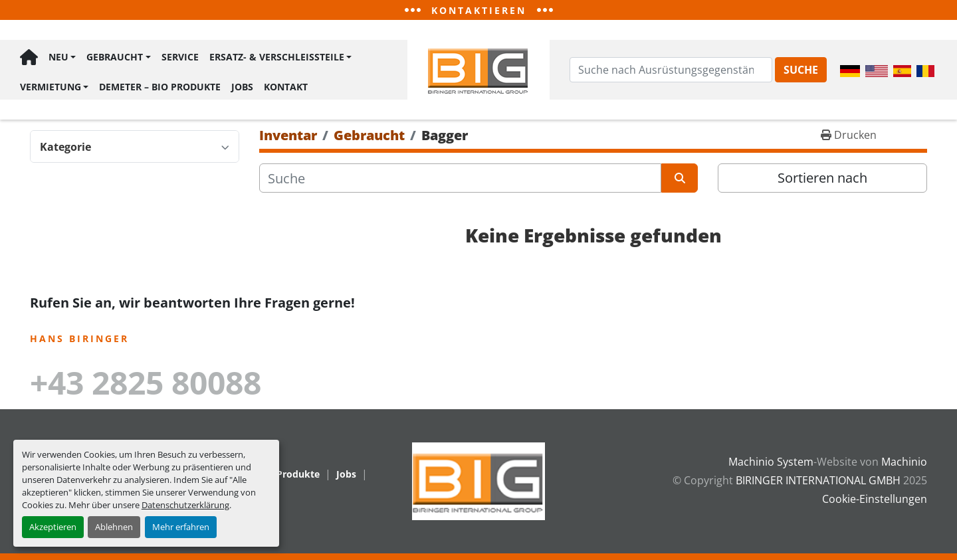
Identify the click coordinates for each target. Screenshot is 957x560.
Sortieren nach (822, 178)
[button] (62, 57)
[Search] (671, 70)
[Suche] (460, 178)
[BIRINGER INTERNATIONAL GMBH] (478, 480)
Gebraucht (115, 57)
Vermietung (51, 87)
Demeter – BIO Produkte (160, 87)
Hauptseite (29, 57)
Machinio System (771, 462)
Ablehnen (114, 527)
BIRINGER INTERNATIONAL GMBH (818, 480)
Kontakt (286, 87)
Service (180, 57)
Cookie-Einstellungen (875, 499)
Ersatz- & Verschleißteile (277, 57)
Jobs (242, 87)
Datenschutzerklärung (185, 505)
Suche (801, 70)
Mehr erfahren (181, 527)
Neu (58, 57)
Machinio (904, 462)
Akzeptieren (53, 527)
